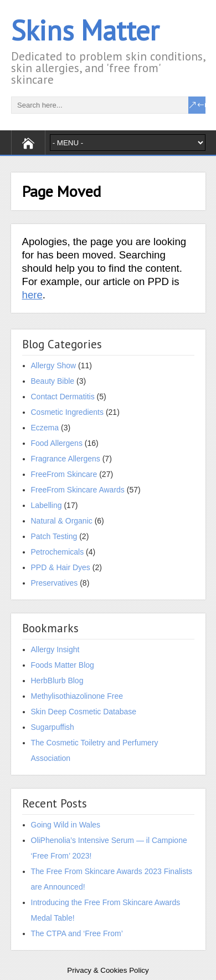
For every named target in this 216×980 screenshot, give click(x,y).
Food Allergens (57, 443)
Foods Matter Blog (63, 665)
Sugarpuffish (53, 727)
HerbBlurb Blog (57, 681)
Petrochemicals (58, 552)
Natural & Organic (62, 521)
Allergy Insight (55, 649)
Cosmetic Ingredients (68, 412)
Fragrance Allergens (66, 459)
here (32, 295)
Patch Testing (54, 536)
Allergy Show (54, 365)
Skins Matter (85, 30)
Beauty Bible (53, 381)
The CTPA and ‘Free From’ (77, 933)
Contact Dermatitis (63, 397)
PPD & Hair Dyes (61, 567)
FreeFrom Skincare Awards (78, 490)
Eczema (45, 428)
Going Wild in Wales (66, 825)
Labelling (47, 505)
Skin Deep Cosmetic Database (84, 712)
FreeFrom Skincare (64, 474)
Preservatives (55, 583)
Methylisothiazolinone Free (77, 696)
